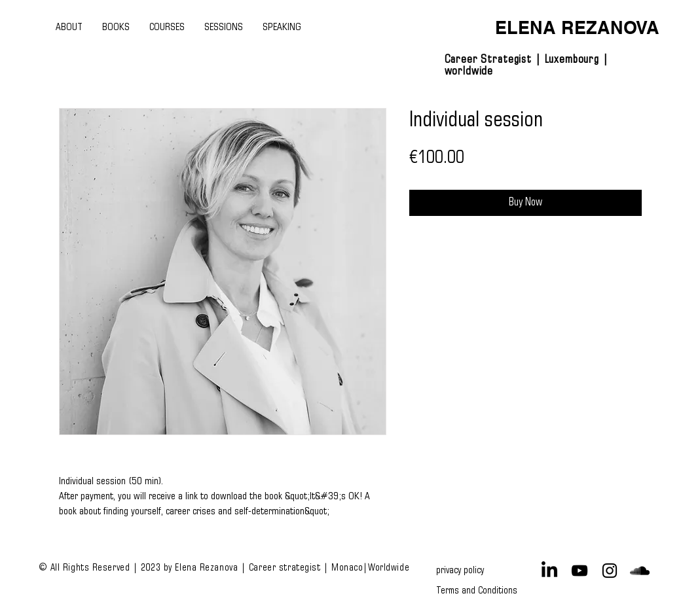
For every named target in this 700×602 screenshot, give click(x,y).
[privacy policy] (463, 571)
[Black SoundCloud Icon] (640, 571)
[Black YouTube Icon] (580, 571)
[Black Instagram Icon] (610, 571)
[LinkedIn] (549, 571)
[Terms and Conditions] (477, 590)
